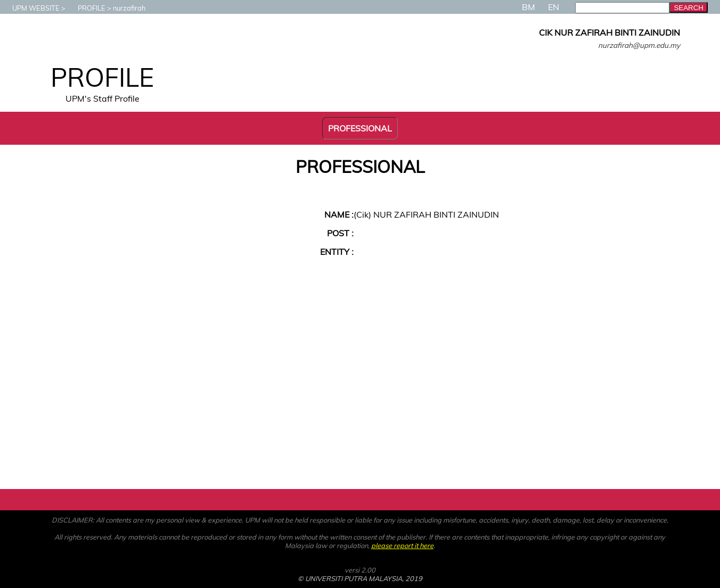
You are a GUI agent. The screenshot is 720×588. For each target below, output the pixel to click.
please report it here (402, 545)
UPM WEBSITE (31, 8)
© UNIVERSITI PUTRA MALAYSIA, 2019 (360, 578)
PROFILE (86, 8)
